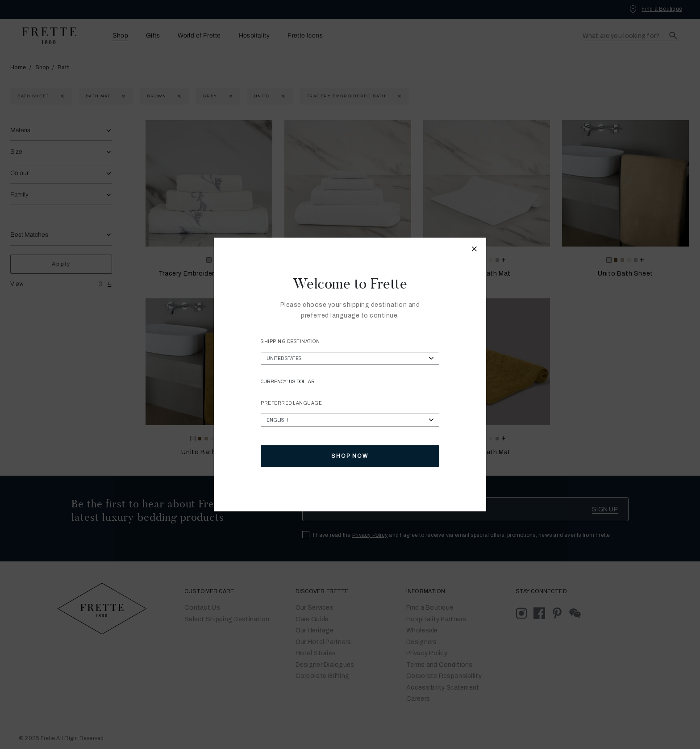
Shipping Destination (290, 341)
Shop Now (350, 456)
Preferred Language (291, 403)
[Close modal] (475, 250)
